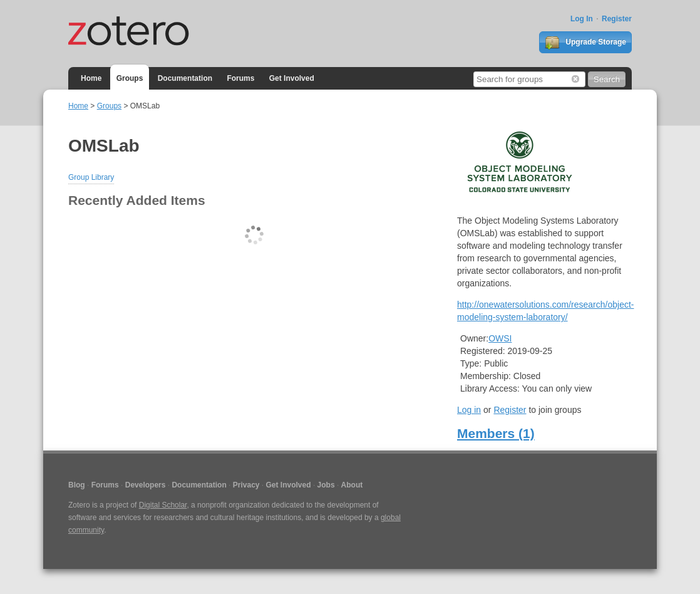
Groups (130, 78)
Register (617, 19)
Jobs (326, 485)
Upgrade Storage (585, 43)
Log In (582, 19)
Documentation (185, 78)
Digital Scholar (163, 505)
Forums (240, 78)
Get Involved (292, 78)
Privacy (246, 485)
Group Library (91, 177)
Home (91, 78)
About (352, 485)
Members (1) (496, 433)
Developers (146, 485)
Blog (77, 485)
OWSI (500, 338)
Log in (469, 410)
